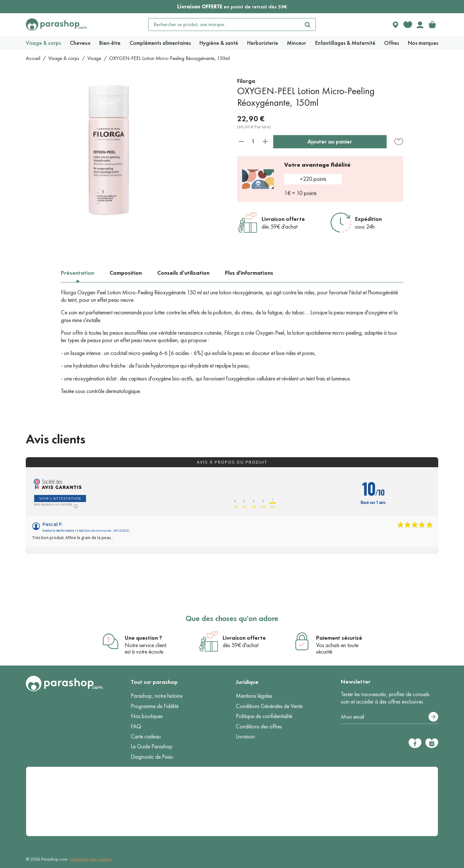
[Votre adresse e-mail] (390, 717)
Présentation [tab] (77, 273)
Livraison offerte (283, 219)
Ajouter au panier (330, 142)
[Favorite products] (408, 25)
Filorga (246, 81)
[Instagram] (432, 743)
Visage (94, 58)
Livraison (245, 736)
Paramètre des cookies (91, 859)
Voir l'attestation (60, 498)
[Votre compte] (420, 25)
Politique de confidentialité (264, 716)
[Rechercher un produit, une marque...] (224, 25)
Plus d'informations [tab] (249, 273)
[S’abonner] (433, 717)
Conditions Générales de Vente (269, 706)
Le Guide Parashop (152, 746)
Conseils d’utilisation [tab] (183, 273)
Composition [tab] (126, 273)
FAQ (136, 726)
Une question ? (143, 638)
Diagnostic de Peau (152, 757)
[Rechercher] (308, 25)
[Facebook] (415, 743)
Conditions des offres (259, 726)
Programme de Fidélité (155, 706)
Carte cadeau (146, 736)
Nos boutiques (147, 716)
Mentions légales (254, 696)
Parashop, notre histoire (157, 696)
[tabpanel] (232, 342)
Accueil (33, 58)
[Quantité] (253, 141)
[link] (432, 25)
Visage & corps (64, 58)
